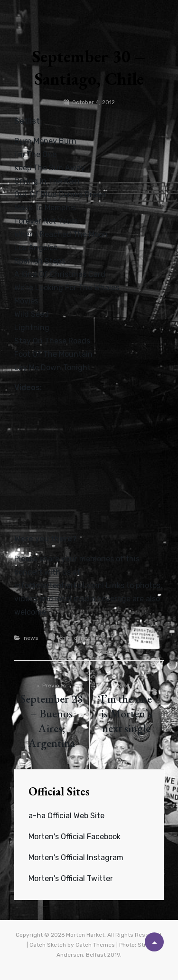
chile (65, 638)
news (31, 638)
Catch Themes (95, 945)
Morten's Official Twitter (71, 878)
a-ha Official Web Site (66, 816)
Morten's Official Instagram (76, 857)
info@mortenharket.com (58, 585)
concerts (86, 638)
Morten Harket (85, 935)
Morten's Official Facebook (75, 837)
